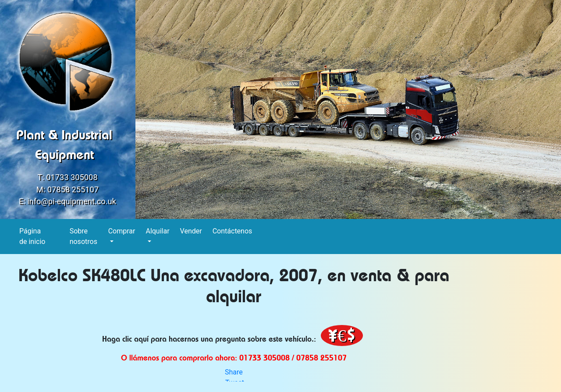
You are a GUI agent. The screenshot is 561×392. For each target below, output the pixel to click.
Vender (191, 231)
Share (234, 372)
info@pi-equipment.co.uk (72, 201)
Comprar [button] (122, 231)
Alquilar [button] (157, 231)
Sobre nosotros (84, 236)
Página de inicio (32, 236)
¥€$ (342, 335)
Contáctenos (233, 231)
